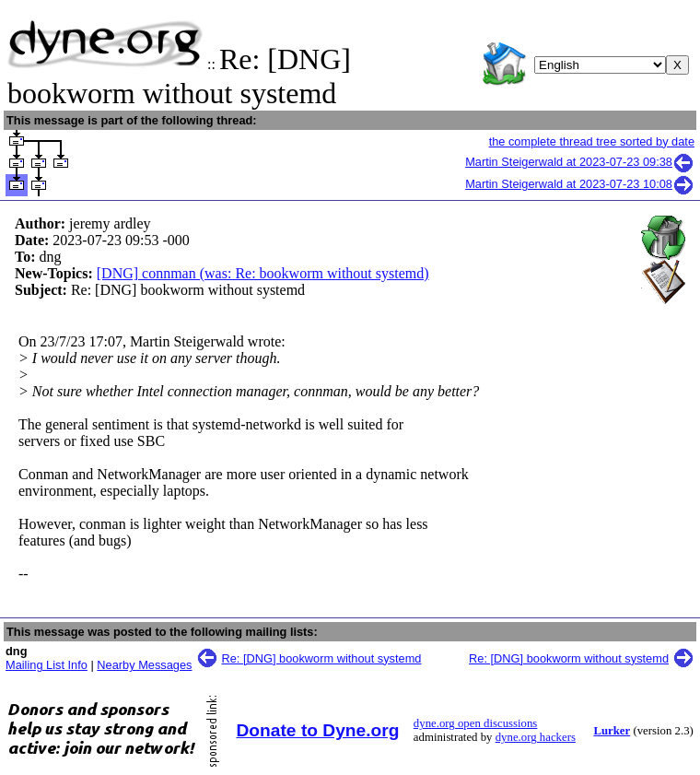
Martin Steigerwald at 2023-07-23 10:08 (580, 184)
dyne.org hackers (536, 737)
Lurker (612, 731)
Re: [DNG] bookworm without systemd (322, 658)
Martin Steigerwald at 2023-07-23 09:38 (580, 162)
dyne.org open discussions (475, 723)
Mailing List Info (47, 665)
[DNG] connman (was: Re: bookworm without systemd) (263, 273)
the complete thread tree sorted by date (592, 141)
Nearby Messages (144, 665)
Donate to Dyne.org (318, 730)
